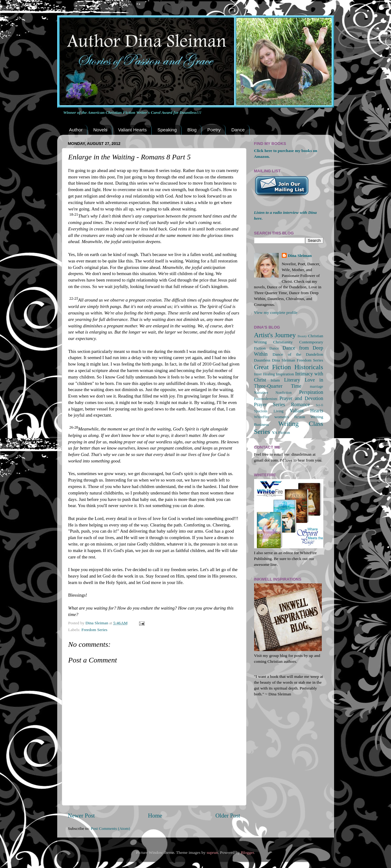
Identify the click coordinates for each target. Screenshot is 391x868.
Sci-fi (320, 405)
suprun (212, 852)
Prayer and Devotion (301, 398)
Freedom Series (94, 630)
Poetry (214, 130)
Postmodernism (266, 399)
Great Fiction (273, 367)
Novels (100, 130)
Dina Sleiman (300, 256)
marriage (316, 386)
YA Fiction (281, 432)
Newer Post (82, 816)
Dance (238, 130)
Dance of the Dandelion (298, 354)
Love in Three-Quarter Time (289, 383)
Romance (300, 405)
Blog (192, 130)
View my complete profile (276, 312)
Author (76, 130)
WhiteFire (262, 417)
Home (155, 816)
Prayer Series (270, 405)
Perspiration (311, 392)
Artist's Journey (275, 335)
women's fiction (290, 417)
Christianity (283, 342)
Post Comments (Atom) (110, 828)
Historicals (309, 367)
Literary (292, 380)
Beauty (302, 336)
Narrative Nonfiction (273, 393)
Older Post (228, 816)
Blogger (247, 852)
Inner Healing (265, 374)
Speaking (167, 130)
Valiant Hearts (132, 130)
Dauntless (262, 360)
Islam (275, 380)
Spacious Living (269, 411)
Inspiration (285, 374)
